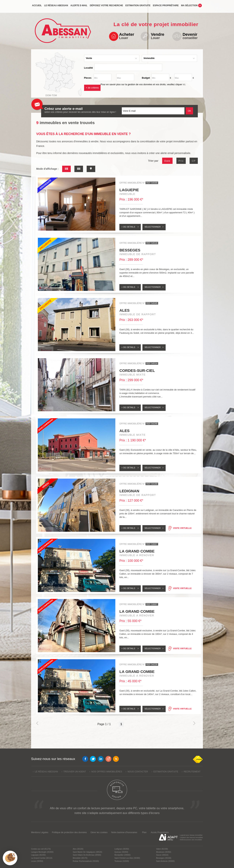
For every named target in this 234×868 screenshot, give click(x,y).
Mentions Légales (40, 832)
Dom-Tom (51, 95)
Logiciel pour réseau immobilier (191, 835)
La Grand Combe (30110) (42, 858)
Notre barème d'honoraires (124, 832)
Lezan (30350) (37, 861)
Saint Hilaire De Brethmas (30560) (87, 855)
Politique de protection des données (69, 832)
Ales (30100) (78, 849)
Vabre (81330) (162, 849)
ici (184, 84)
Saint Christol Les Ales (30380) (127, 858)
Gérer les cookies (99, 832)
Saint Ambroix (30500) (165, 861)
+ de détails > (130, 227)
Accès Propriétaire (160, 832)
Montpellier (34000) (122, 855)
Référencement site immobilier (191, 840)
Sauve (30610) (162, 855)
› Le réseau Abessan (45, 772)
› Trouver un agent (74, 772)
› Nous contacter (137, 772)
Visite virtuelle (182, 528)
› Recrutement (191, 772)
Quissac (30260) (121, 852)
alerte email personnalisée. (176, 153)
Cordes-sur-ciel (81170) (41, 849)
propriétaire (166, 7)
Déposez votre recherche (106, 7)
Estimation (138, 7)
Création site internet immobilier (191, 838)
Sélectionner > (154, 227)
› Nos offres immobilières (106, 772)
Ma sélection (192, 7)
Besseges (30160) (164, 858)
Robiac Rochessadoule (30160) (86, 861)
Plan (144, 832)
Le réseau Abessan (56, 7)
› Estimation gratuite (165, 772)
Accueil (37, 7)
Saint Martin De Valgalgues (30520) (87, 852)
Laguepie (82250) (38, 855)
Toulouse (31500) (122, 861)
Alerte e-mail (79, 7)
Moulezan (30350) (164, 852)
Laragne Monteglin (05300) (42, 852)
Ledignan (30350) (122, 849)
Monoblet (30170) (80, 858)
